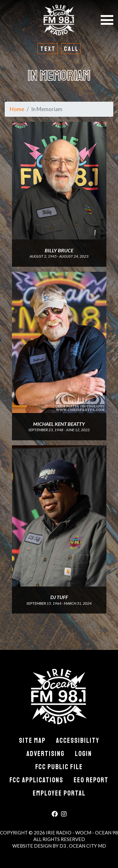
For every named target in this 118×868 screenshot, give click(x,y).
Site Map (32, 741)
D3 (63, 846)
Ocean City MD (87, 846)
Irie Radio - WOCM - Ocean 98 (82, 833)
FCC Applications (36, 780)
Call (71, 49)
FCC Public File (59, 767)
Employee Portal (59, 793)
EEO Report (91, 780)
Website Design (32, 846)
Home (17, 109)
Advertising (45, 754)
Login (83, 754)
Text (48, 49)
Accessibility (78, 741)
